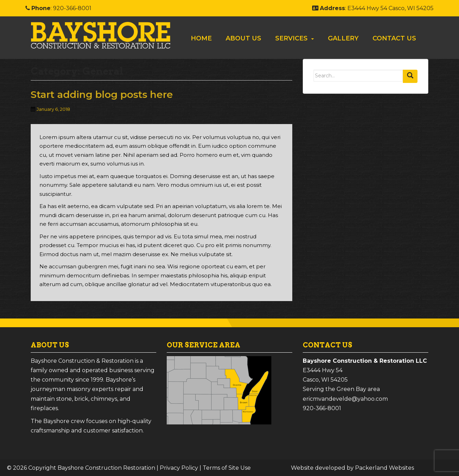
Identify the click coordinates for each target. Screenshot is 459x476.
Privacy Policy (179, 468)
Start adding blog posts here (102, 94)
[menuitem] (201, 39)
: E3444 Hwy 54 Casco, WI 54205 (373, 8)
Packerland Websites (385, 468)
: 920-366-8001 (58, 8)
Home (201, 38)
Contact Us (394, 38)
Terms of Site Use (227, 468)
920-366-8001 (322, 408)
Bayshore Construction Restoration (106, 468)
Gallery (343, 38)
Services (291, 38)
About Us (243, 38)
